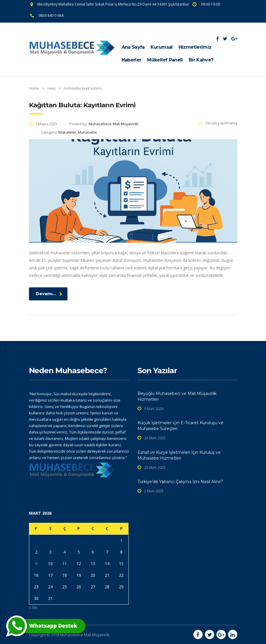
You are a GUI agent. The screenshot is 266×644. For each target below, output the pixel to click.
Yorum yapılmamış (218, 123)
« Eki (33, 607)
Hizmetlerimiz (195, 47)
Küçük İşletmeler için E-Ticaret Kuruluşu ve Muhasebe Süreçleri (180, 426)
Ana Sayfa (133, 47)
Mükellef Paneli (165, 60)
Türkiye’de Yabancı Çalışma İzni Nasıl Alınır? (180, 482)
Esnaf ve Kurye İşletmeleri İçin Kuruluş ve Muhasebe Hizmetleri (179, 455)
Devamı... (49, 294)
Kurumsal (162, 47)
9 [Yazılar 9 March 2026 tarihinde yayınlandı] (36, 564)
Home (34, 88)
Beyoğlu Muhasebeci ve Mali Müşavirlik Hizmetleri (177, 396)
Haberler (132, 60)
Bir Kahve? (201, 60)
